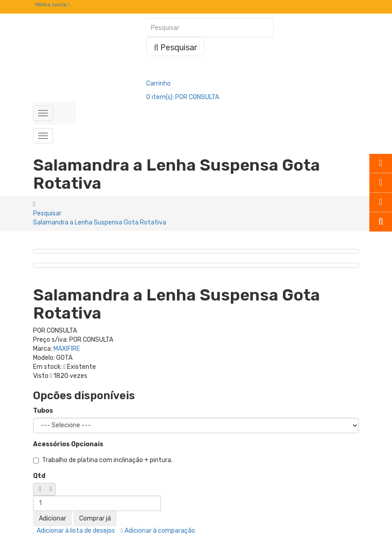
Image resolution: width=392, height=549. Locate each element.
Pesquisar (47, 213)
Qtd (39, 476)
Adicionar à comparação (158, 531)
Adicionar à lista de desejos (74, 531)
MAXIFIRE (67, 349)
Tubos (43, 411)
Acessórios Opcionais (68, 444)
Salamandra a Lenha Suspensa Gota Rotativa (100, 222)
